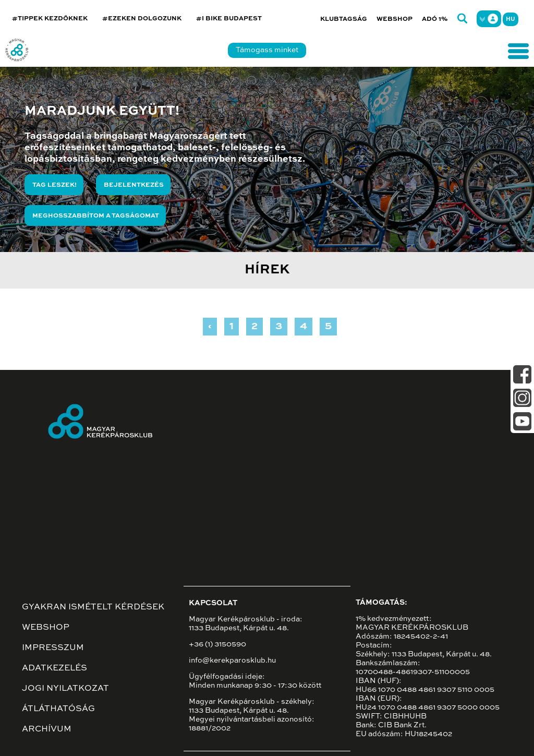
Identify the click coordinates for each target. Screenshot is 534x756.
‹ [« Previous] (210, 327)
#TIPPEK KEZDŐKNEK (50, 19)
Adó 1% (435, 19)
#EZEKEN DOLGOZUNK (142, 19)
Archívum (47, 729)
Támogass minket (267, 50)
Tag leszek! (54, 185)
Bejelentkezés (134, 185)
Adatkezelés (54, 668)
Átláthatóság (58, 709)
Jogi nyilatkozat (65, 689)
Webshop (395, 19)
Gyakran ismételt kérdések (93, 607)
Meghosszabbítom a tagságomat (96, 216)
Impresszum (53, 648)
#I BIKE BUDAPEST (229, 19)
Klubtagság (344, 19)
